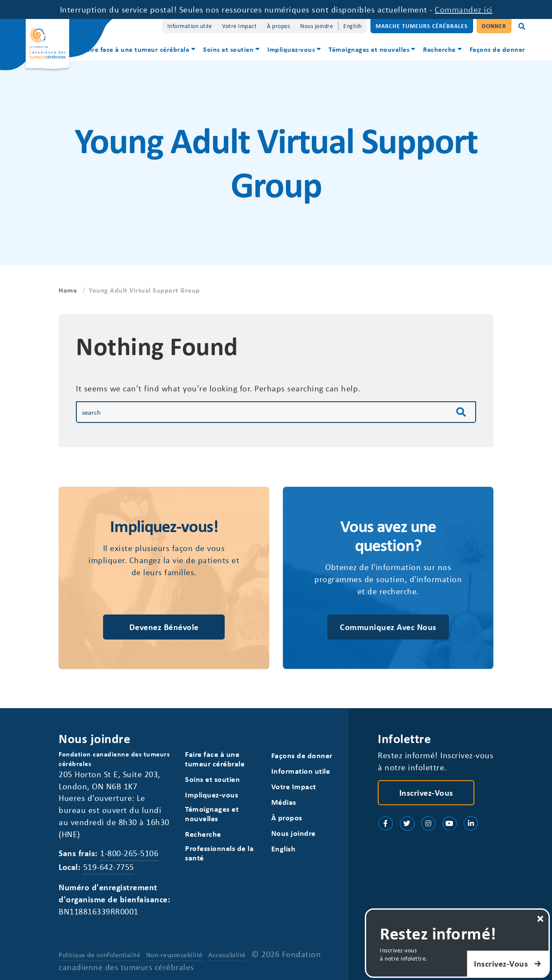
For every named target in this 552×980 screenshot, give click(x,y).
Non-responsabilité (174, 955)
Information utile (190, 26)
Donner (494, 26)
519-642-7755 (109, 867)
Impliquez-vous (291, 49)
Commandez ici (464, 9)
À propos (278, 26)
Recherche (439, 49)
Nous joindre (317, 26)
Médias (284, 802)
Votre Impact (239, 26)
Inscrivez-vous (426, 793)
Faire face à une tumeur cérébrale (136, 49)
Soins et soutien (228, 49)
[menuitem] (140, 50)
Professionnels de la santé (219, 853)
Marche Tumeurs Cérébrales (422, 26)
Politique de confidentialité (99, 955)
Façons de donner (497, 49)
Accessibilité (227, 955)
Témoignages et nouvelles (369, 49)
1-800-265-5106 (129, 853)
